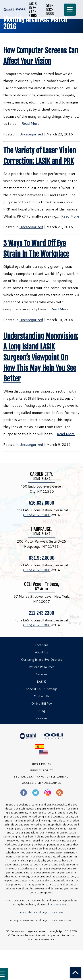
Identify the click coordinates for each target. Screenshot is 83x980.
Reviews (42, 718)
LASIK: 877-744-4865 (33, 10)
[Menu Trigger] (70, 10)
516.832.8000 (42, 503)
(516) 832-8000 (37, 515)
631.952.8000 (42, 558)
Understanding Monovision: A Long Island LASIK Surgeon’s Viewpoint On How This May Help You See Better (41, 357)
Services (42, 674)
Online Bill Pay (41, 704)
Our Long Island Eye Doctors (41, 660)
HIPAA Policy (41, 764)
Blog (42, 711)
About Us (41, 652)
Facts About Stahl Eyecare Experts (42, 912)
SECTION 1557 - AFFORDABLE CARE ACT (42, 777)
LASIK (41, 682)
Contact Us (42, 696)
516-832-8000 (50, 10)
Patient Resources (42, 667)
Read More (31, 123)
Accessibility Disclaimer (42, 783)
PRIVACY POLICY (41, 770)
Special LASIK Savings (41, 689)
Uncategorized (31, 134)
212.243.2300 (41, 613)
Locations (41, 645)
